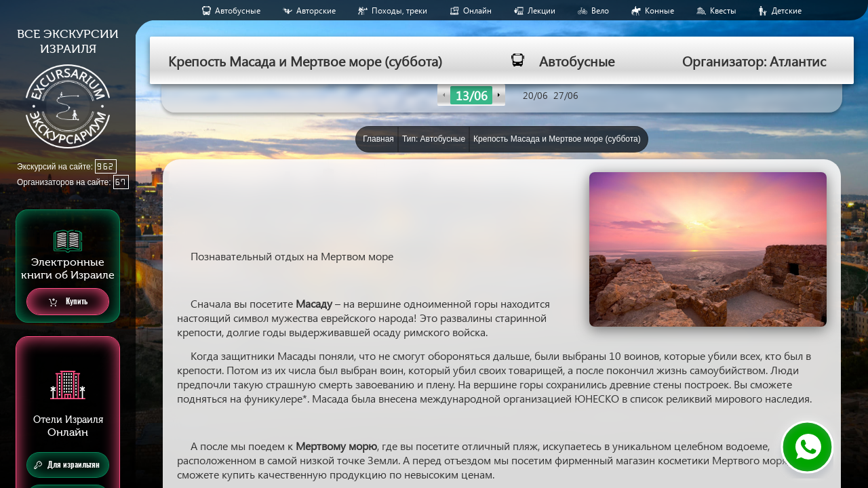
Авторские (316, 11)
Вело (600, 11)
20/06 (535, 95)
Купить (68, 302)
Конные (659, 11)
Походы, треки (399, 11)
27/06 (566, 95)
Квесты (723, 11)
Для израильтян (67, 465)
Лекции (541, 11)
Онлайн (477, 11)
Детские (787, 11)
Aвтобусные (238, 11)
